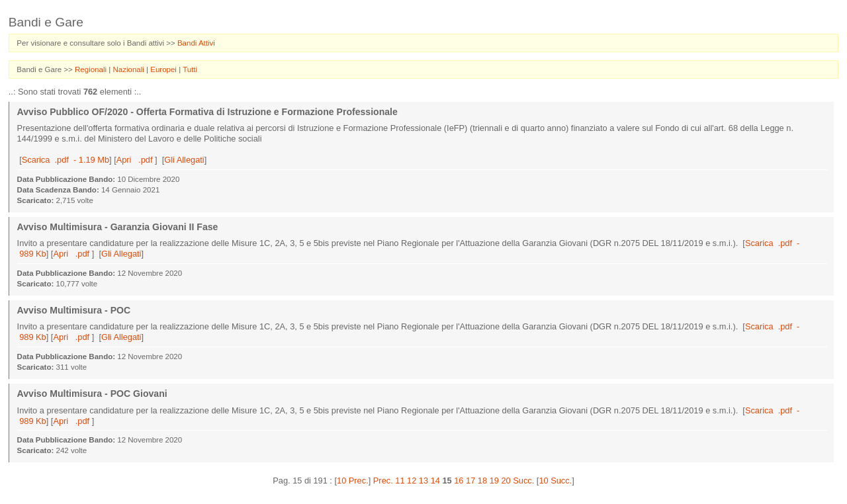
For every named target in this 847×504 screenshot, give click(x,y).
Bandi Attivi (196, 43)
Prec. (383, 481)
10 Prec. (353, 481)
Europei (164, 69)
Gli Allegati (184, 160)
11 (400, 481)
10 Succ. (555, 481)
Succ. (523, 481)
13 (423, 481)
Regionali (92, 69)
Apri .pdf (136, 160)
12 (412, 481)
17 (470, 481)
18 (482, 481)
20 (506, 481)
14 (435, 481)
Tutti (190, 69)
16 (459, 481)
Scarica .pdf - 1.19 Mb (66, 160)
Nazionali (129, 69)
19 (494, 481)
